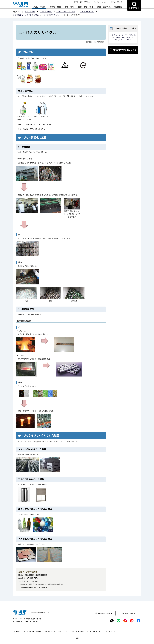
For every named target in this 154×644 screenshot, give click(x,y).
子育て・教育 (55, 7)
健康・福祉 (69, 7)
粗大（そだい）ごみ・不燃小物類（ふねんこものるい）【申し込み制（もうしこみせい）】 (124, 37)
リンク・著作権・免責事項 (32, 631)
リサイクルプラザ (25, 159)
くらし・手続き (39, 7)
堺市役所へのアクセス (104, 613)
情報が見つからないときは (125, 50)
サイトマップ (110, 631)
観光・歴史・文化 (86, 7)
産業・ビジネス (104, 7)
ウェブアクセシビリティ (95, 631)
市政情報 (118, 7)
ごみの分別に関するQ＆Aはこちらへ (33, 129)
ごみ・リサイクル (87, 12)
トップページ (30, 12)
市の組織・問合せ (128, 613)
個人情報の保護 (50, 631)
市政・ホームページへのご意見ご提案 (71, 631)
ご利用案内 (17, 631)
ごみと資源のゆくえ (51, 15)
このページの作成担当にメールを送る (33, 587)
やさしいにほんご (116, 2)
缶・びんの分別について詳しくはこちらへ (36, 124)
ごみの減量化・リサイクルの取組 (26, 15)
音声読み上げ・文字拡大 (82, 2)
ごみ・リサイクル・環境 (66, 12)
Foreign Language (100, 2)
